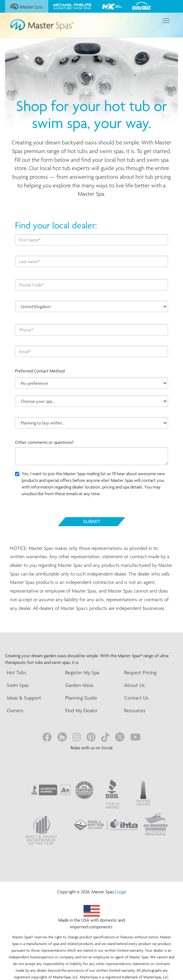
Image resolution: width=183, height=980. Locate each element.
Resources (135, 710)
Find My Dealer (81, 710)
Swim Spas (18, 685)
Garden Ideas (79, 685)
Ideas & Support (24, 698)
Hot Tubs (16, 672)
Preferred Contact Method (40, 371)
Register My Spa (82, 672)
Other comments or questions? (44, 442)
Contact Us (136, 698)
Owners (15, 710)
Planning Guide (81, 698)
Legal (121, 892)
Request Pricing (140, 672)
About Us (134, 685)
